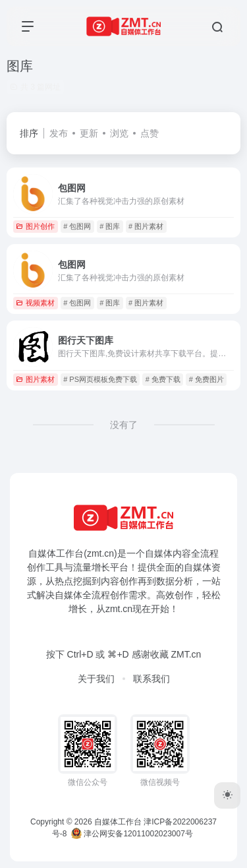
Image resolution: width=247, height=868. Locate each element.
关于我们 (96, 679)
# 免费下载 (163, 379)
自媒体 (159, 553)
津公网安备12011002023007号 (132, 834)
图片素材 (35, 379)
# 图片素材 (146, 226)
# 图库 (110, 226)
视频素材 (35, 303)
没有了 (124, 425)
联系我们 (151, 679)
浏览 (119, 133)
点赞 (150, 133)
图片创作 (35, 226)
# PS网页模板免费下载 (100, 379)
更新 (89, 133)
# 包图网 (77, 226)
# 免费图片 (206, 379)
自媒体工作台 (118, 822)
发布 (59, 133)
